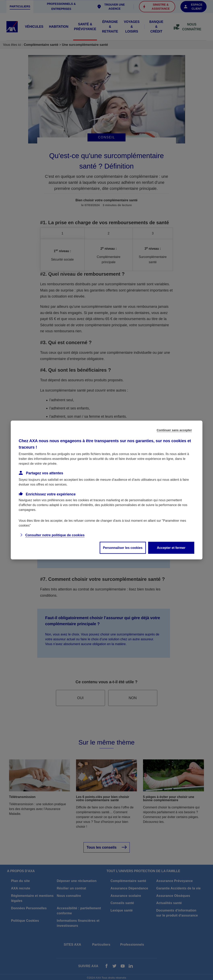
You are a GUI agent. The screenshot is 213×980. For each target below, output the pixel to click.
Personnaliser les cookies (123, 548)
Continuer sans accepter (174, 430)
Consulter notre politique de (55, 535)
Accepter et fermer (171, 548)
